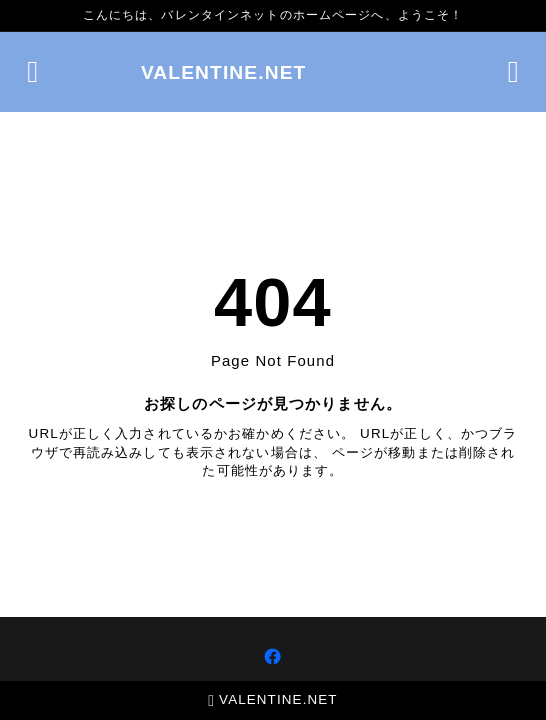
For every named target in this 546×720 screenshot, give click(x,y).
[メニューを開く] (32, 72)
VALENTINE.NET (224, 72)
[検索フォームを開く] (513, 72)
